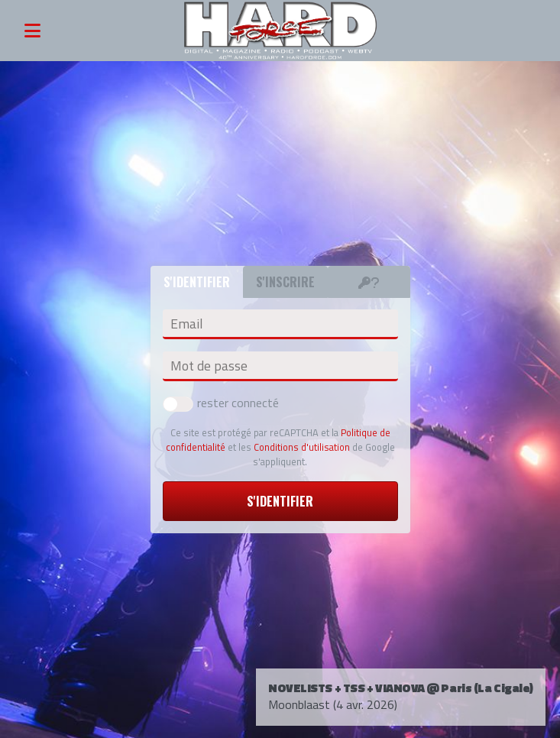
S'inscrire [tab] (285, 282)
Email (186, 324)
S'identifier (280, 501)
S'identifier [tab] (197, 282)
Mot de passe (209, 366)
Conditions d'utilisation (302, 447)
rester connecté (221, 403)
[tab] (369, 282)
